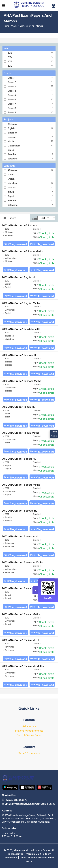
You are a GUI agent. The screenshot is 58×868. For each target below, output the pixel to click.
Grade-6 (31, 100)
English (31, 128)
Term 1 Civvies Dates (29, 735)
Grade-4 (31, 91)
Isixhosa (31, 137)
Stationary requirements (29, 731)
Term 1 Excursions (29, 753)
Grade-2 (31, 82)
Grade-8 (31, 108)
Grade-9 (31, 112)
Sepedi (31, 150)
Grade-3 (31, 87)
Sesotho (31, 154)
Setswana (31, 159)
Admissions (29, 726)
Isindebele (31, 133)
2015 (31, 53)
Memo (42, 244)
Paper (15, 244)
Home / (7, 26)
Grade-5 (31, 95)
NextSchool (11, 858)
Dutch (31, 175)
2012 (31, 66)
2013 (31, 61)
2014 (31, 57)
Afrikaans (31, 124)
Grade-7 (31, 104)
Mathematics (31, 146)
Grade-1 (31, 78)
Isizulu (31, 141)
